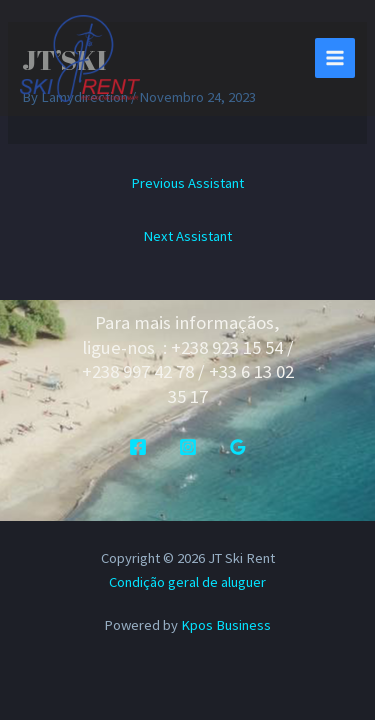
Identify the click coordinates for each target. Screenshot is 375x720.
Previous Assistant (187, 183)
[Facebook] (138, 447)
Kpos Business (226, 625)
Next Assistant (187, 236)
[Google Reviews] (238, 447)
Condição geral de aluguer (187, 582)
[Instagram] (188, 447)
